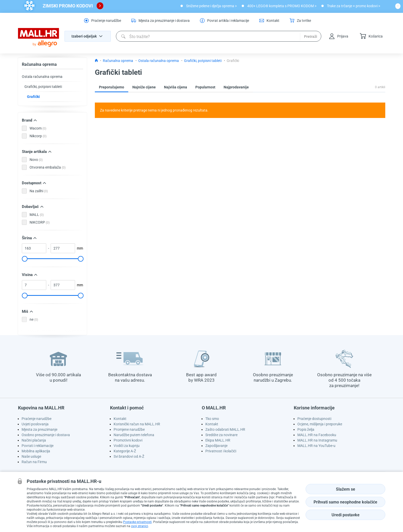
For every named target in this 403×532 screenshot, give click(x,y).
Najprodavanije (236, 87)
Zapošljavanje (216, 446)
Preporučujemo (112, 87)
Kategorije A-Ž (125, 451)
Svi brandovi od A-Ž (129, 456)
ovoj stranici (140, 526)
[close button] (398, 6)
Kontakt (120, 419)
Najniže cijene (144, 87)
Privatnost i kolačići (221, 451)
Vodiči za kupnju (127, 446)
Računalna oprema (39, 64)
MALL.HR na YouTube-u (316, 446)
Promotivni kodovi (128, 440)
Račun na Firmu (34, 462)
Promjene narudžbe (129, 429)
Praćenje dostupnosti (314, 419)
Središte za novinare (221, 435)
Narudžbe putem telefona (134, 435)
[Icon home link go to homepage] (96, 61)
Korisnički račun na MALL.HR (137, 424)
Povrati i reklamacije (38, 446)
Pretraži (311, 36)
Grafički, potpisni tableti (43, 87)
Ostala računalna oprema (42, 77)
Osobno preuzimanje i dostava (46, 435)
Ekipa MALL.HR (218, 440)
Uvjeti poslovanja (35, 424)
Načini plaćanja (34, 440)
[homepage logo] (39, 38)
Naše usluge (31, 456)
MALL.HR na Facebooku (317, 435)
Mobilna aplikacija (36, 451)
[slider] (24, 259)
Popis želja (306, 429)
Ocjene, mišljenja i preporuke (320, 424)
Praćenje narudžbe (36, 419)
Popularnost (205, 87)
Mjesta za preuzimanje (39, 429)
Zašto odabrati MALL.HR (225, 429)
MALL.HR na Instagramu (317, 440)
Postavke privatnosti (137, 522)
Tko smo (212, 419)
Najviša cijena (176, 87)
